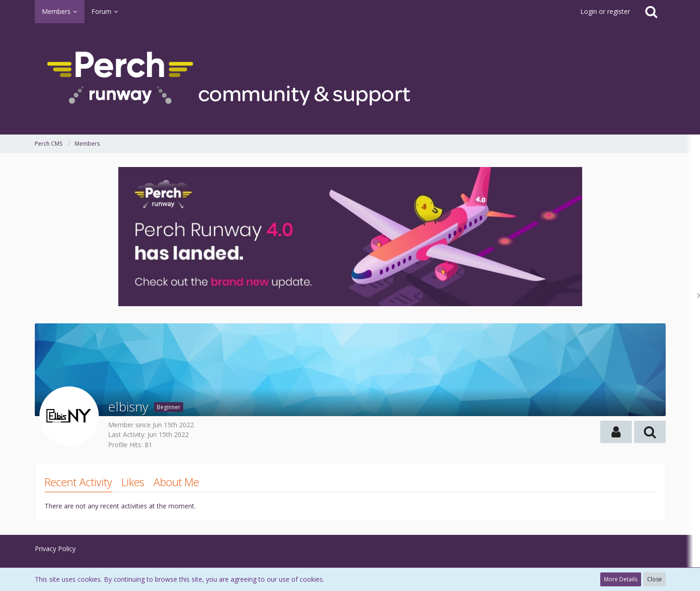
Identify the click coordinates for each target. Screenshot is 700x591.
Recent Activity (78, 482)
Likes (133, 482)
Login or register (605, 11)
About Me (176, 482)
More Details (621, 579)
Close (655, 579)
